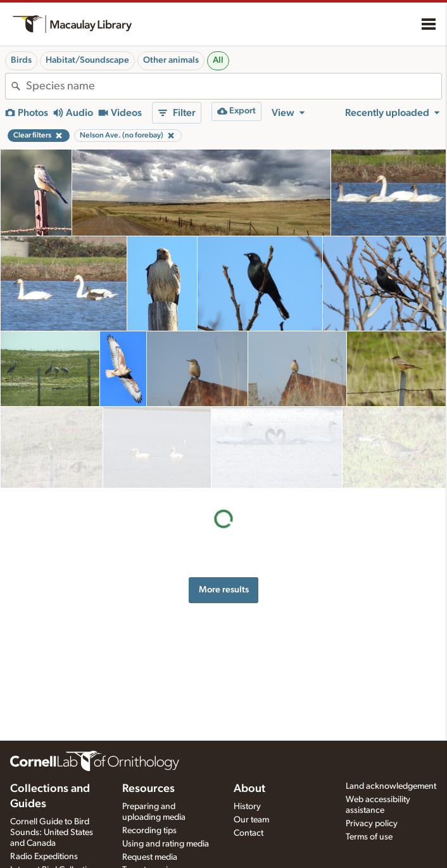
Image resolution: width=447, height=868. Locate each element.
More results (224, 508)
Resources (148, 789)
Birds (21, 60)
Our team (251, 820)
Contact (249, 833)
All (218, 60)
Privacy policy (372, 824)
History (247, 807)
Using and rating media (166, 844)
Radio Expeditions (44, 857)
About (249, 789)
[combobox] (234, 86)
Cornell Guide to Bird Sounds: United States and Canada (52, 833)
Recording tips (149, 831)
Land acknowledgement (391, 786)
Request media (150, 857)
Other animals (171, 60)
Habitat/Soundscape (87, 60)
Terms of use (369, 837)
